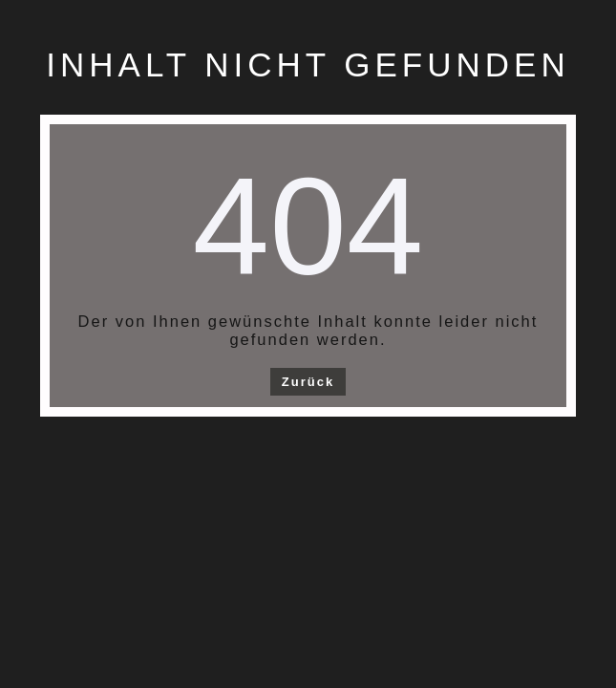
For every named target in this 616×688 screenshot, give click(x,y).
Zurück (308, 382)
